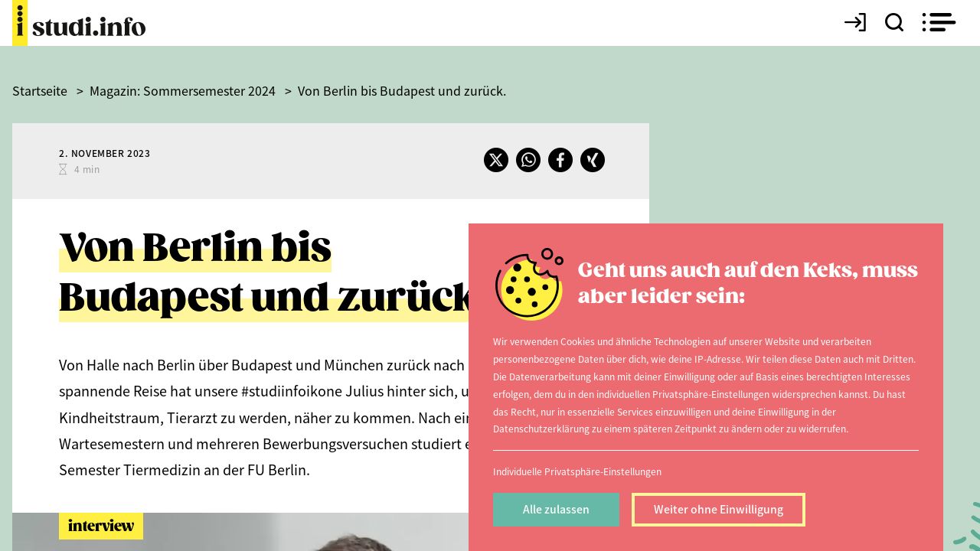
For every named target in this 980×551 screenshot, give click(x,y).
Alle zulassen (556, 509)
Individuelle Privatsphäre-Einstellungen (577, 471)
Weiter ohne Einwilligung (719, 509)
